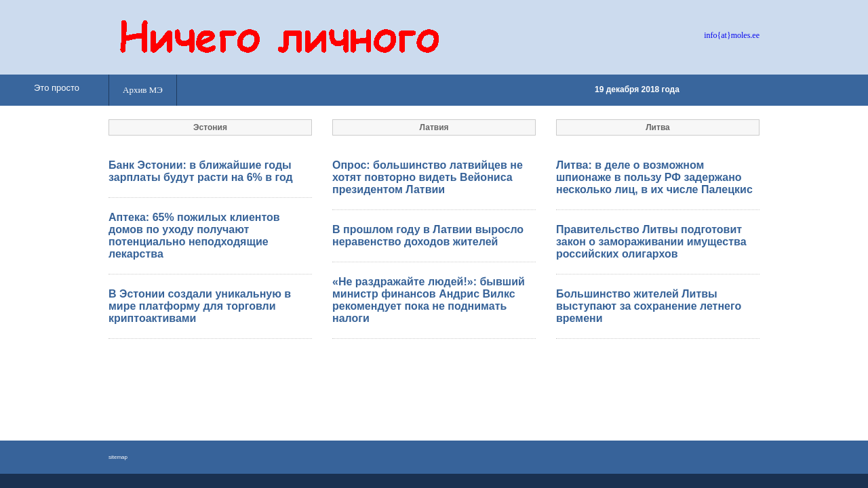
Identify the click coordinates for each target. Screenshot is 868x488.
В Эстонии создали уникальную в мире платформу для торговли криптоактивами (200, 306)
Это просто (57, 88)
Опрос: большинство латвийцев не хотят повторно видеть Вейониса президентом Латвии (428, 177)
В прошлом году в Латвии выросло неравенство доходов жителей (428, 236)
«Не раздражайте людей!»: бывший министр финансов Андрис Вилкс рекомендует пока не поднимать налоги (429, 300)
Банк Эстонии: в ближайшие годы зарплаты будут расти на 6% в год (201, 171)
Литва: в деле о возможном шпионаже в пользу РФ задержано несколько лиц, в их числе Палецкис (654, 177)
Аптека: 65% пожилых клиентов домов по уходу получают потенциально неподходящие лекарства (194, 236)
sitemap (118, 457)
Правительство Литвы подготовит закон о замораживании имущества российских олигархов (651, 242)
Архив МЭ (143, 90)
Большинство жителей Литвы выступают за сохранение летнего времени (649, 306)
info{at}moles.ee (732, 35)
